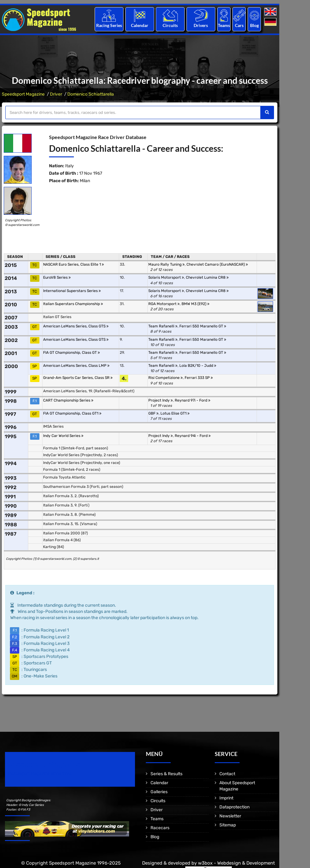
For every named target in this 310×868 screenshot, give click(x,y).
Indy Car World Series (63, 436)
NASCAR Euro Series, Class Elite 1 (74, 264)
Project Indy (161, 400)
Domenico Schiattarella (91, 94)
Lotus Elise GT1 (175, 413)
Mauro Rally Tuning (166, 264)
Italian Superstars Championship (73, 304)
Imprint (226, 798)
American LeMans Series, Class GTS (76, 326)
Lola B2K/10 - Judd (198, 366)
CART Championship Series (68, 400)
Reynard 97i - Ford (193, 400)
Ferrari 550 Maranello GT (203, 326)
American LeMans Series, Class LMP (76, 366)
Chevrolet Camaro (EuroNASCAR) (217, 264)
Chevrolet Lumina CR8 (207, 277)
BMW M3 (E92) (195, 304)
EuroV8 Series (57, 277)
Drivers (201, 25)
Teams (224, 25)
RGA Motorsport (164, 304)
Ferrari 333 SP (199, 378)
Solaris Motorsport (166, 277)
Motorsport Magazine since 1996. (40, 774)
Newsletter (230, 816)
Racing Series (109, 25)
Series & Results (166, 774)
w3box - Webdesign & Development (236, 863)
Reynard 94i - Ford (193, 436)
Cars (239, 25)
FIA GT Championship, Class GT (72, 353)
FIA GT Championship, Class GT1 (72, 413)
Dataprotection (234, 807)
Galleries (159, 792)
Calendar (140, 25)
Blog (254, 25)
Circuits (170, 25)
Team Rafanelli (163, 326)
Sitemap (228, 825)
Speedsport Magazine (23, 94)
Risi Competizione (166, 378)
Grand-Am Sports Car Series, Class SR (78, 378)
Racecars (160, 828)
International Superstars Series (72, 291)
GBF (153, 413)
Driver (56, 94)
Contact (227, 774)
